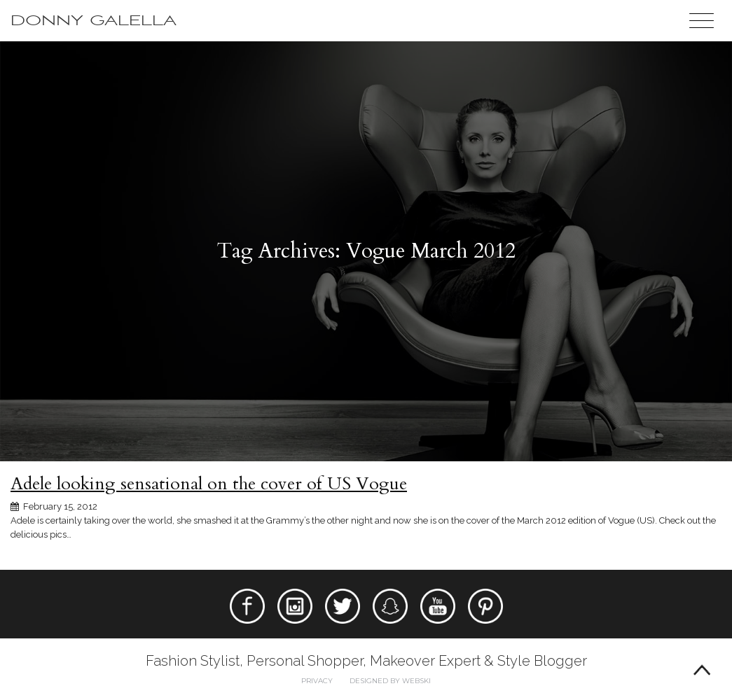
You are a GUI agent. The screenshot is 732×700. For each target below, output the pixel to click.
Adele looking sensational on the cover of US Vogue (209, 484)
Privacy (317, 681)
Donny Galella (94, 21)
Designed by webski (390, 681)
